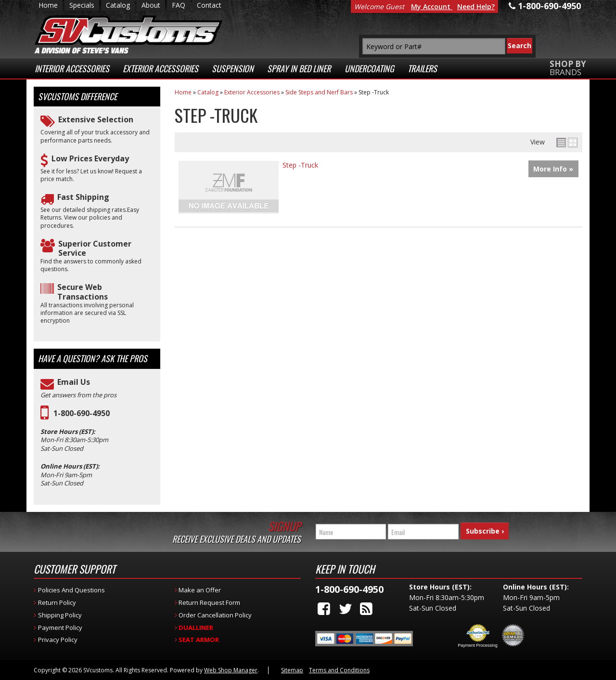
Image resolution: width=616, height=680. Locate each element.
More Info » (553, 169)
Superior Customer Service (95, 248)
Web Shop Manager (231, 670)
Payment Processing (478, 645)
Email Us (74, 382)
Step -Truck (300, 165)
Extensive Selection (96, 120)
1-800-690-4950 (82, 413)
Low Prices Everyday (90, 159)
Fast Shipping (83, 197)
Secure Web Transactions (83, 292)
